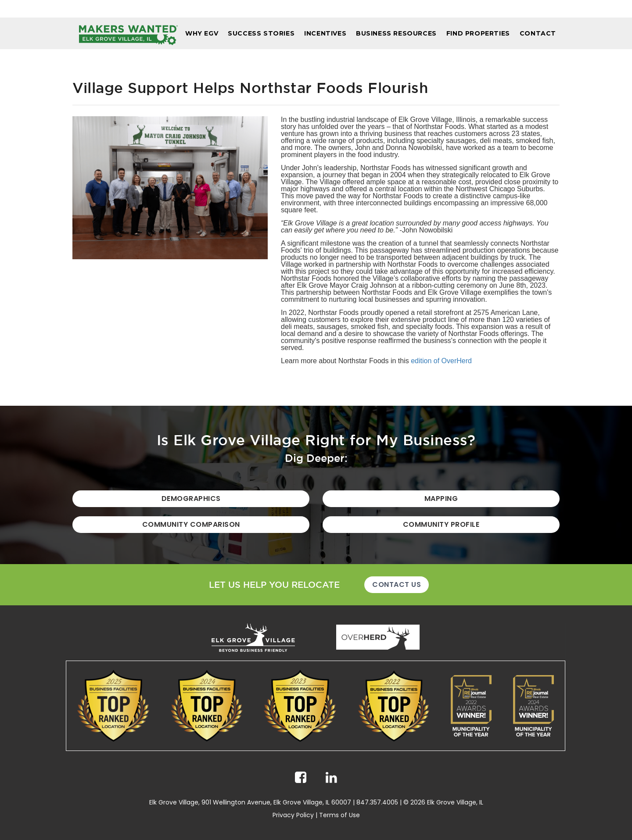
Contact (538, 33)
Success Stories (261, 33)
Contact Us (397, 584)
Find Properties (478, 33)
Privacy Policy (293, 815)
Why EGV (202, 33)
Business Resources (396, 33)
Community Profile (441, 524)
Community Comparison (191, 524)
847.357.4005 (377, 802)
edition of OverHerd (441, 361)
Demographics (191, 499)
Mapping (441, 499)
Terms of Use (339, 815)
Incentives (325, 33)
